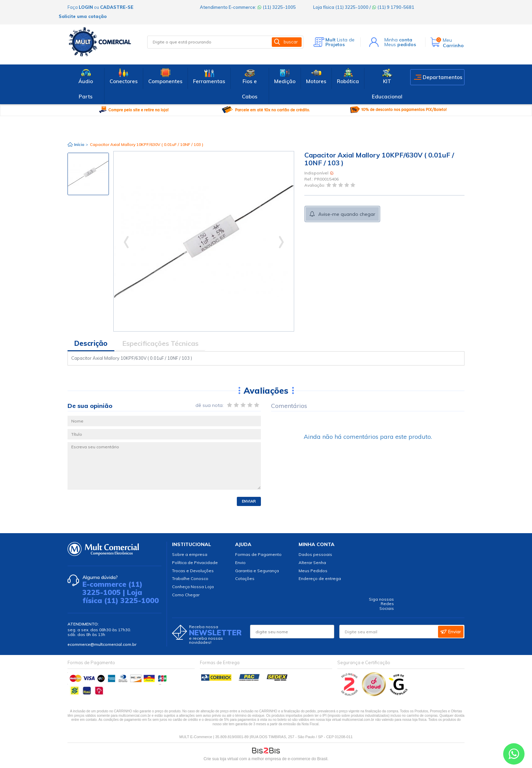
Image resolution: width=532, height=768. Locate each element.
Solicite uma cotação (83, 16)
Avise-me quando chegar (347, 214)
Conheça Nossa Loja (193, 587)
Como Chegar (186, 595)
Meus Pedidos (313, 571)
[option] (88, 174)
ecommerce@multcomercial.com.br (102, 644)
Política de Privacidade (195, 563)
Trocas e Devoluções (193, 571)
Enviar (249, 501)
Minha (398, 40)
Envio (240, 563)
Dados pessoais (315, 554)
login (86, 7)
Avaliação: (315, 185)
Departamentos (443, 77)
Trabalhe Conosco (190, 578)
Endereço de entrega (320, 578)
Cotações (245, 578)
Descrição (91, 343)
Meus (400, 44)
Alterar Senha (312, 563)
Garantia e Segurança (257, 571)
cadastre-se (117, 7)
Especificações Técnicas (160, 343)
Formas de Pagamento (258, 554)
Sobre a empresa (190, 554)
